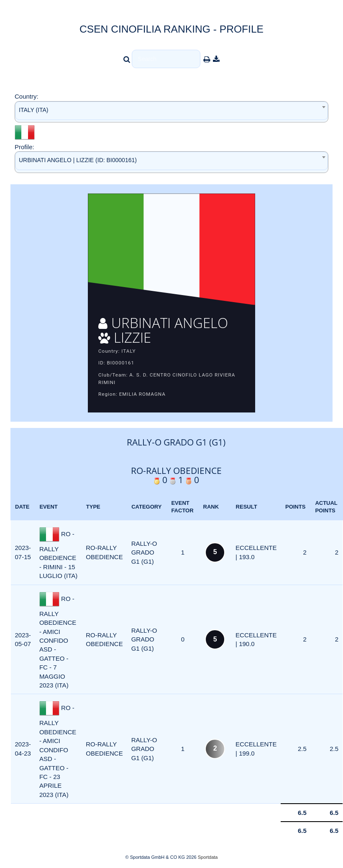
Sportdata (208, 857)
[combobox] (171, 112)
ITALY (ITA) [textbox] (34, 110)
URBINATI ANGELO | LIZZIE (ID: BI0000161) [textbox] (78, 160)
